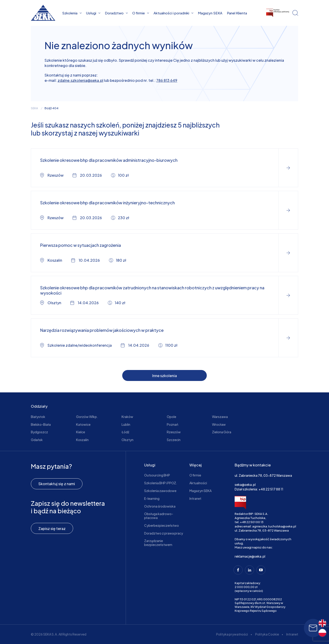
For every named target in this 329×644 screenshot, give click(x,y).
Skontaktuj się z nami (57, 484)
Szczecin (174, 440)
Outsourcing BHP (157, 475)
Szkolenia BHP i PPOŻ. (161, 483)
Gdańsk (37, 440)
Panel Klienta (237, 13)
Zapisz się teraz (52, 528)
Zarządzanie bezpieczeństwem (158, 543)
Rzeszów (174, 432)
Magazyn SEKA (210, 13)
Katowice (83, 424)
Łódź (125, 432)
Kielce (81, 432)
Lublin (126, 424)
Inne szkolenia (164, 376)
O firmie (141, 13)
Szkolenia (72, 13)
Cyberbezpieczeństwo (162, 525)
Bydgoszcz (39, 432)
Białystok (38, 417)
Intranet (195, 498)
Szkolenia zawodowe (160, 491)
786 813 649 (167, 80)
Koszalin (82, 440)
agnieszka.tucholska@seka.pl (274, 526)
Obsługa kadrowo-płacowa (159, 516)
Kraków (127, 417)
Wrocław (219, 424)
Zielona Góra (222, 432)
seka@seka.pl (245, 484)
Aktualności (198, 483)
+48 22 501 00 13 (252, 522)
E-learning (152, 498)
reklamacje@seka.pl (250, 556)
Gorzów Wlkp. (87, 417)
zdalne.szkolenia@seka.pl (80, 80)
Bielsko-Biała (41, 424)
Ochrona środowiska (160, 506)
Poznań (172, 424)
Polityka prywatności (232, 634)
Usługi (93, 13)
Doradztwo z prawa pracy (164, 533)
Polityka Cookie (267, 634)
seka (34, 108)
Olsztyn (127, 440)
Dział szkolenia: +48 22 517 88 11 (259, 489)
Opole (171, 417)
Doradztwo (116, 13)
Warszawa (220, 417)
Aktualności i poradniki (173, 13)
